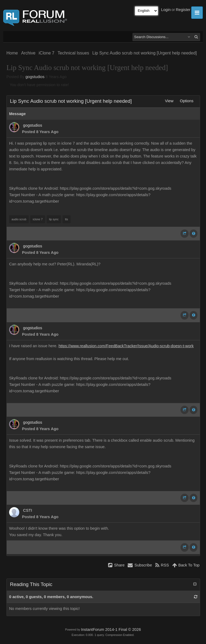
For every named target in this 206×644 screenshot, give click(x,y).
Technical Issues (73, 53)
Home (12, 53)
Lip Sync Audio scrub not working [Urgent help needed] (145, 53)
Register (183, 10)
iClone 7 (47, 53)
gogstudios (35, 77)
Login (166, 10)
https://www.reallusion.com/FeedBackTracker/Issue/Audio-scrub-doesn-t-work (126, 346)
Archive (28, 53)
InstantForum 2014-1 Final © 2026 (111, 630)
